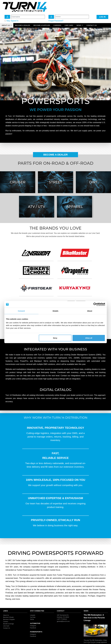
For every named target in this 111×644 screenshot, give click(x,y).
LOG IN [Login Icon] (102, 17)
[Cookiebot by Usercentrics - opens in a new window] (95, 304)
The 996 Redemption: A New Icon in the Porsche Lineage (94, 618)
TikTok (32, 619)
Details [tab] (56, 311)
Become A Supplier (9, 619)
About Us (6, 615)
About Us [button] (6, 25)
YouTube (33, 617)
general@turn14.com (63, 621)
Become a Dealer (23, 25)
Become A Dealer (56, 155)
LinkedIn (33, 615)
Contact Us (92, 25)
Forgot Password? (56, 21)
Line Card (69, 25)
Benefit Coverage (8, 624)
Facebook (33, 628)
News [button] (79, 25)
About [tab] (90, 311)
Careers (57, 25)
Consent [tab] (21, 311)
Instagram (33, 626)
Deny (55, 338)
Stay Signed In (12, 21)
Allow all (89, 338)
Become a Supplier (42, 25)
